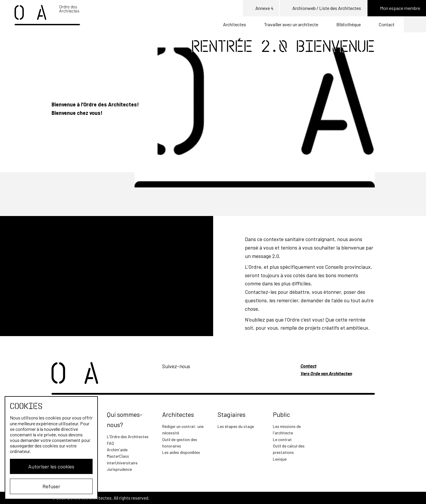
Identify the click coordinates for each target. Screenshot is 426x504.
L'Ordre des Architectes (128, 437)
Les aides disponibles (181, 452)
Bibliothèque (349, 24)
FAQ (111, 443)
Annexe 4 (261, 8)
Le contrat (282, 439)
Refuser (51, 486)
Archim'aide (117, 450)
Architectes (235, 24)
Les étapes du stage (236, 426)
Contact (387, 24)
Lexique (280, 459)
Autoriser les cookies (51, 466)
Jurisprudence (119, 469)
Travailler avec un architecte (291, 24)
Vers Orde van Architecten (326, 373)
